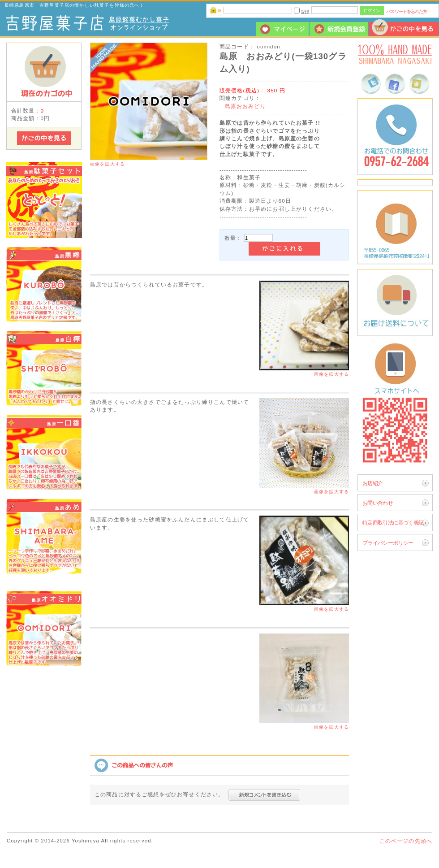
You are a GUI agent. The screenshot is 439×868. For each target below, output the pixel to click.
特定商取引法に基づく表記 (393, 523)
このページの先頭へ (406, 841)
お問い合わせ (378, 503)
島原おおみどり (245, 106)
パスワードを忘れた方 (407, 11)
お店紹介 (373, 483)
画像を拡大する (108, 164)
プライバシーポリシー (388, 543)
